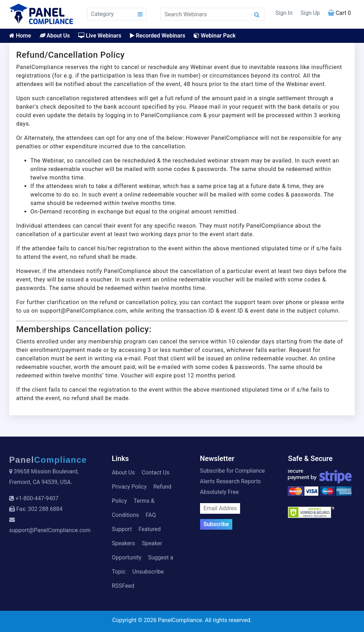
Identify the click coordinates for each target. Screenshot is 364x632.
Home (20, 36)
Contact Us (156, 472)
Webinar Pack (215, 36)
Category (102, 14)
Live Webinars (100, 36)
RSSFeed (123, 586)
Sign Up (310, 13)
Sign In (284, 13)
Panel (48, 460)
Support (122, 529)
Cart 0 (339, 13)
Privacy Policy (129, 487)
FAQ (151, 515)
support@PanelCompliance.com (50, 530)
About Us (55, 36)
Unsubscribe (148, 572)
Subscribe (216, 524)
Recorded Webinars (158, 36)
